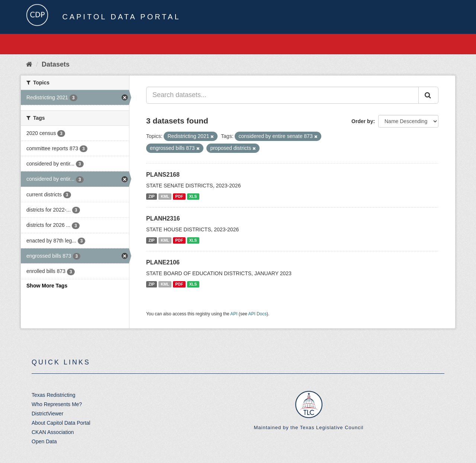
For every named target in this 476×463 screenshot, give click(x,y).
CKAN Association (53, 432)
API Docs (258, 314)
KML (165, 196)
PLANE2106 (163, 262)
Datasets (56, 64)
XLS (193, 196)
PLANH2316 (163, 218)
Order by (362, 121)
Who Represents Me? (57, 404)
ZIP (151, 196)
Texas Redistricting (54, 395)
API (234, 314)
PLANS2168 (163, 175)
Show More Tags (47, 286)
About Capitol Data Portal (61, 423)
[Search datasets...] (282, 95)
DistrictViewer (47, 414)
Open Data (44, 441)
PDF (179, 196)
